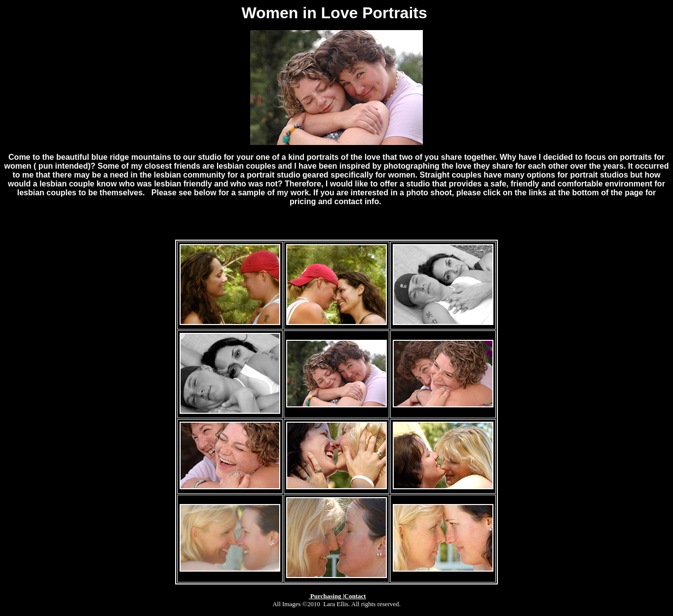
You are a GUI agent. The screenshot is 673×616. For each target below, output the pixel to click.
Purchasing (326, 596)
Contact (355, 596)
